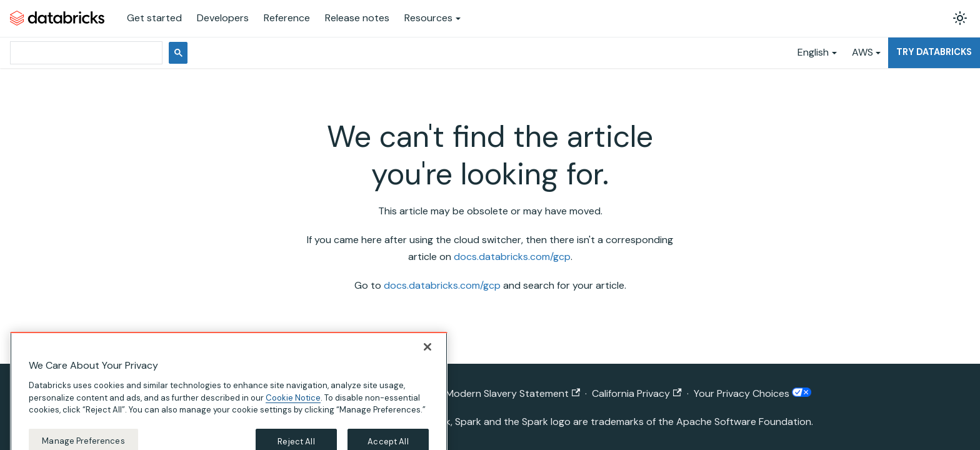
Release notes (357, 18)
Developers (223, 18)
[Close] (427, 355)
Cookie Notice (293, 405)
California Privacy (637, 393)
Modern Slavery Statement (513, 393)
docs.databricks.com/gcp (512, 257)
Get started (154, 18)
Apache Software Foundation (744, 422)
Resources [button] (428, 18)
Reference (287, 18)
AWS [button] (862, 52)
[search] (85, 53)
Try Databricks (934, 52)
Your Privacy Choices (752, 393)
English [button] (813, 52)
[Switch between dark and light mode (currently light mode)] (960, 18)
